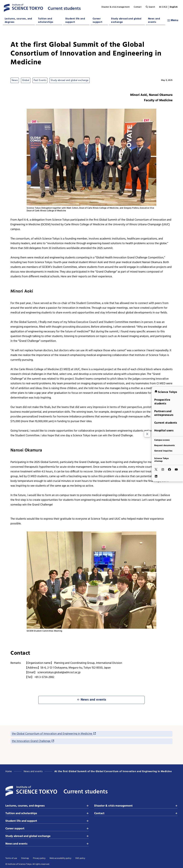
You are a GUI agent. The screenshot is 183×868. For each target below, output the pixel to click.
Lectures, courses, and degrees (18, 20)
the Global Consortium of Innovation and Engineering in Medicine (54, 734)
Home (9, 771)
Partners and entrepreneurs (164, 413)
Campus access (162, 440)
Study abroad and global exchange (126, 20)
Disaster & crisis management (116, 7)
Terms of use (11, 858)
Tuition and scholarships (46, 20)
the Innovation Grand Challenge (33, 741)
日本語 (165, 7)
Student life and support (75, 20)
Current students (166, 423)
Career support (98, 20)
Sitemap (25, 858)
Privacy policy (39, 858)
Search (150, 7)
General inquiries (163, 451)
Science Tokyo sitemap (162, 460)
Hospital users (164, 430)
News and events (154, 20)
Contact (138, 7)
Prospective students (162, 402)
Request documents (165, 445)
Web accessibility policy (60, 858)
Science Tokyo (166, 392)
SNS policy (80, 858)
